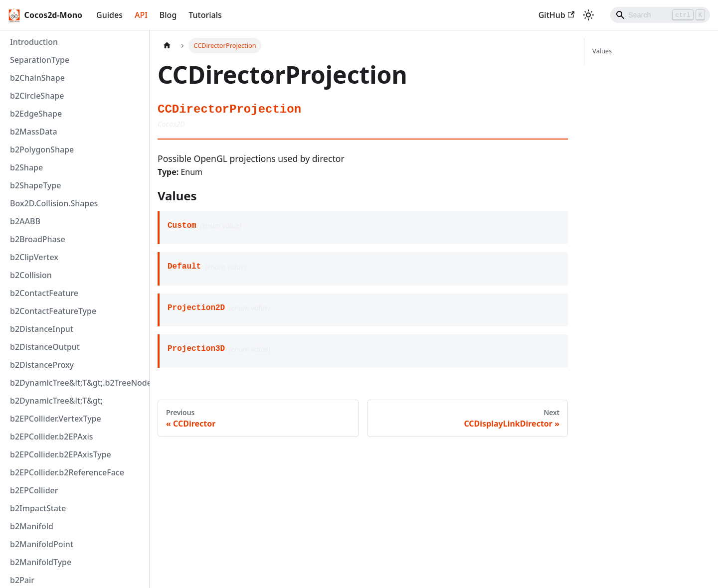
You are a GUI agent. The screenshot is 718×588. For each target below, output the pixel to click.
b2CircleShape (37, 96)
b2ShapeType (35, 185)
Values (602, 51)
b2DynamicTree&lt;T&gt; (56, 401)
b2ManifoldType (41, 562)
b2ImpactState (38, 508)
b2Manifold (32, 526)
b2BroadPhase (38, 239)
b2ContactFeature (44, 293)
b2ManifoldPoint (42, 544)
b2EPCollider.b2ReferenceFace (67, 472)
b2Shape (26, 167)
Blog (168, 15)
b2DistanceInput (42, 329)
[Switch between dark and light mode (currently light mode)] (588, 15)
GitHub (556, 15)
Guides (109, 15)
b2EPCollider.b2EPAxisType (61, 454)
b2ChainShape (37, 78)
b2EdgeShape (36, 114)
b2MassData (34, 132)
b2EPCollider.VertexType (56, 419)
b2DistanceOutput (45, 347)
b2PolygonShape (42, 149)
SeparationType (40, 60)
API (141, 15)
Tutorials (205, 15)
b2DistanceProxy (42, 365)
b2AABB (25, 221)
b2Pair (22, 580)
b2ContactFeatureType (53, 311)
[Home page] (167, 46)
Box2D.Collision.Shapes (54, 203)
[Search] (660, 15)
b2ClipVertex (34, 257)
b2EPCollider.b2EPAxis (52, 437)
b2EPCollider (34, 490)
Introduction (34, 42)
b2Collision (31, 275)
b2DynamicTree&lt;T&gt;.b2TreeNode (77, 383)
